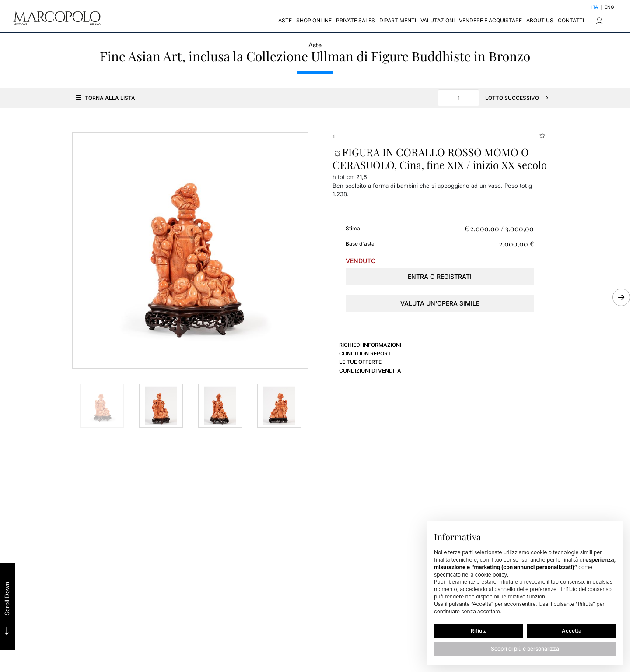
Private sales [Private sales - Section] (355, 21)
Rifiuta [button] (479, 631)
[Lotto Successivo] (519, 97)
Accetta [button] (572, 631)
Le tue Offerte (360, 361)
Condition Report (365, 353)
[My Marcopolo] (599, 21)
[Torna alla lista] (104, 97)
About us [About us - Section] (540, 21)
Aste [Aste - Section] (285, 21)
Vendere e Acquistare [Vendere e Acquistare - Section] (490, 21)
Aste (315, 44)
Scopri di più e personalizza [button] (525, 649)
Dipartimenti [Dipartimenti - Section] (398, 21)
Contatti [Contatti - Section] (571, 21)
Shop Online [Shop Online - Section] (314, 21)
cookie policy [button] (491, 575)
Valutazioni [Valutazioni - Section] (437, 21)
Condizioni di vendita (370, 370)
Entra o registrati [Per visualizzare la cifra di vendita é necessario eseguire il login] (440, 276)
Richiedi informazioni (370, 344)
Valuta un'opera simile (440, 302)
